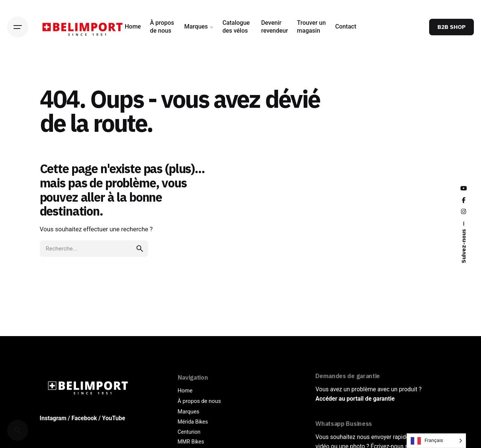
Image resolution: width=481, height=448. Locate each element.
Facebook (84, 418)
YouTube (114, 418)
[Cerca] (18, 430)
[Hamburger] (18, 27)
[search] (140, 249)
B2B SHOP (452, 27)
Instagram (53, 418)
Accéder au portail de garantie (355, 399)
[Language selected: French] (436, 441)
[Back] (18, 71)
